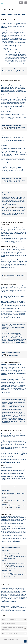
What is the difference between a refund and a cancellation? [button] (14, 628)
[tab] (14, 620)
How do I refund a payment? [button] (14, 624)
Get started (6, 10)
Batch (5, 70)
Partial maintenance (11, 207)
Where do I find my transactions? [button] (14, 619)
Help (21, 3)
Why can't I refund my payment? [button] (14, 633)
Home (2, 10)
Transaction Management (14, 10)
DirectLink (6, 72)
